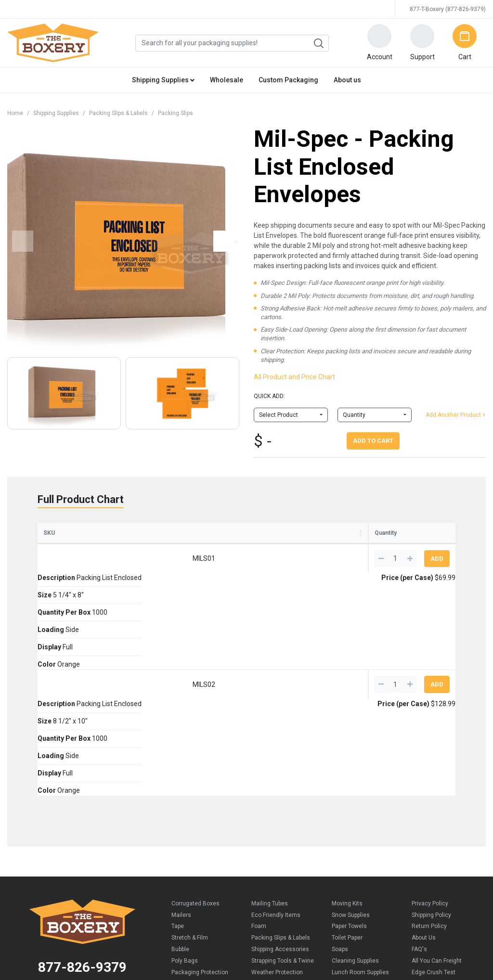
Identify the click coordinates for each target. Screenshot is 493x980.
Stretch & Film (190, 768)
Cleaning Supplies (355, 791)
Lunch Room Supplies (360, 802)
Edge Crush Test (434, 802)
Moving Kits (347, 734)
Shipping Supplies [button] (163, 80)
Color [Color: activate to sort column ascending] (305, 550)
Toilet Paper (347, 768)
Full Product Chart (81, 499)
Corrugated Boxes (195, 734)
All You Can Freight (437, 791)
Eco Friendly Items (276, 745)
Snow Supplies (351, 745)
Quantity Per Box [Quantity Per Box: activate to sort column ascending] (185, 546)
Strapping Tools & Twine (283, 791)
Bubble (180, 779)
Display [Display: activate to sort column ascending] (269, 550)
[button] (379, 43)
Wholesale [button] (227, 80)
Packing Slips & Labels (118, 113)
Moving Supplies (273, 837)
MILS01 (57, 577)
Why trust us (428, 825)
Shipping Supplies (56, 113)
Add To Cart (373, 441)
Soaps (340, 779)
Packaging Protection (200, 802)
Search (318, 43)
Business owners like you (446, 813)
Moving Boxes (270, 825)
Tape (178, 756)
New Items (266, 813)
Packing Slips (175, 113)
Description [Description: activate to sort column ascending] (96, 550)
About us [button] (347, 80)
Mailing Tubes (270, 734)
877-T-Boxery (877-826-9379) (448, 9)
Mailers (181, 745)
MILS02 (57, 609)
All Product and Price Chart (294, 377)
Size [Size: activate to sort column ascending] (143, 550)
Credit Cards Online (244, 894)
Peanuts (182, 825)
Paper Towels (349, 756)
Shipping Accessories (280, 779)
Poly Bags (185, 791)
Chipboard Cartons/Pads (204, 813)
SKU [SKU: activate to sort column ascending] (49, 550)
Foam (259, 756)
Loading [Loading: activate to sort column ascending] (230, 550)
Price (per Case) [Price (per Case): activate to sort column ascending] (340, 542)
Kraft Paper (186, 837)
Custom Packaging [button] (288, 80)
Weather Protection (277, 802)
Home (15, 113)
